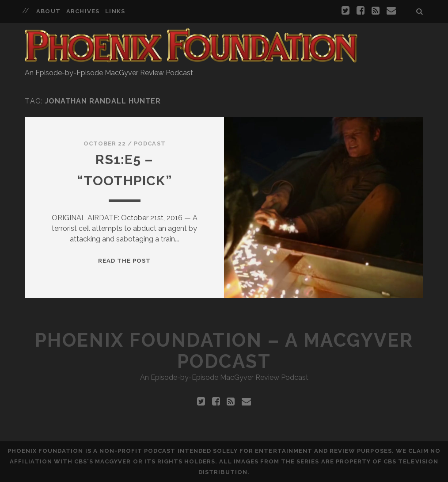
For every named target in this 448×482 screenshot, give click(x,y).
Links (115, 11)
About (48, 11)
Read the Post (125, 261)
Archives (83, 11)
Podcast (150, 143)
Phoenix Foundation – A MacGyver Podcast (224, 351)
